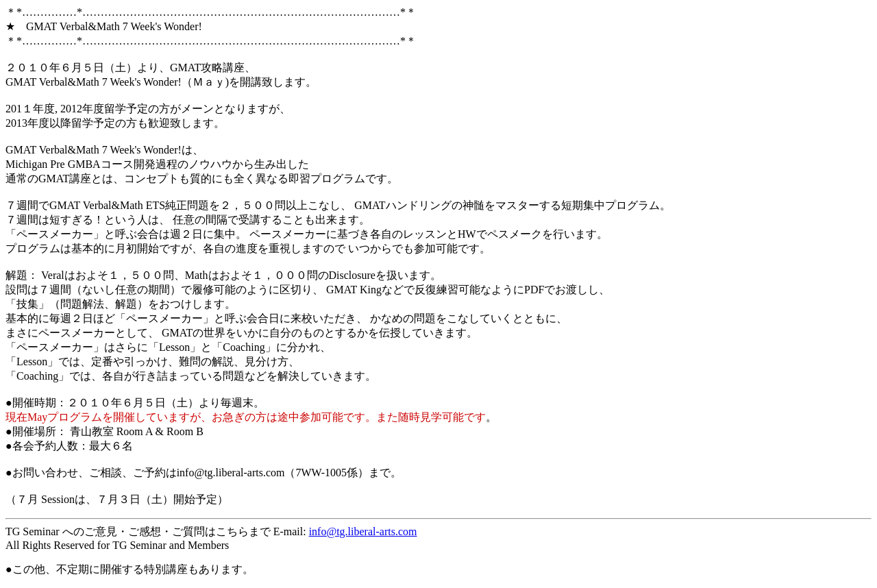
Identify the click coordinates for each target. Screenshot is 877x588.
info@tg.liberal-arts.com (363, 531)
